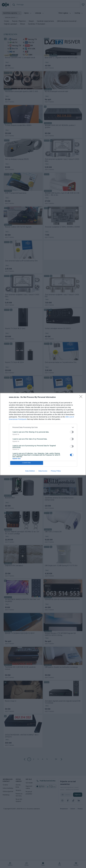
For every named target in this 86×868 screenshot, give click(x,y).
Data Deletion (30, 471)
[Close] (82, 397)
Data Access (43, 471)
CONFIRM (27, 463)
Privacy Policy (56, 471)
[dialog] (43, 434)
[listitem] (43, 427)
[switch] (72, 432)
